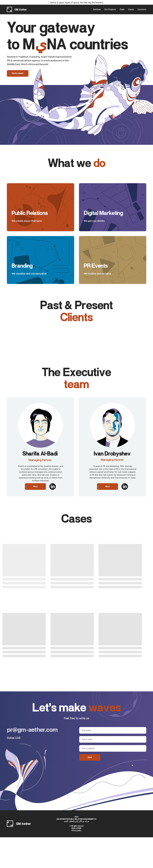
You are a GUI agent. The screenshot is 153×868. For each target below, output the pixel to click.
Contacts (142, 9)
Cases (131, 9)
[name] (113, 730)
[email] (113, 739)
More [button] (35, 487)
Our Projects (110, 9)
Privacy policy (76, 831)
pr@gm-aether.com (32, 730)
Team (122, 9)
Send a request (18, 73)
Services (97, 9)
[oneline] (113, 748)
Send (90, 757)
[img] (53, 487)
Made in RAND (76, 828)
